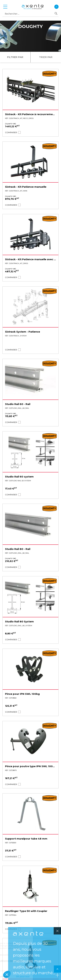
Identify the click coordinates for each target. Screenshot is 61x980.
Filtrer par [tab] (15, 57)
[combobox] (29, 14)
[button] (11, 132)
